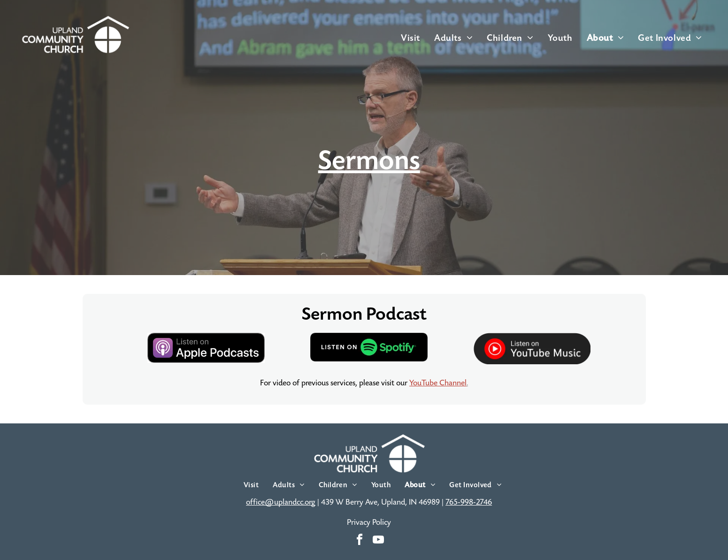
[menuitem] (410, 38)
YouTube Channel (438, 383)
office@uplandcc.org (281, 502)
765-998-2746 (469, 502)
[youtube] (378, 541)
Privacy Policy (369, 522)
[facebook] (360, 541)
